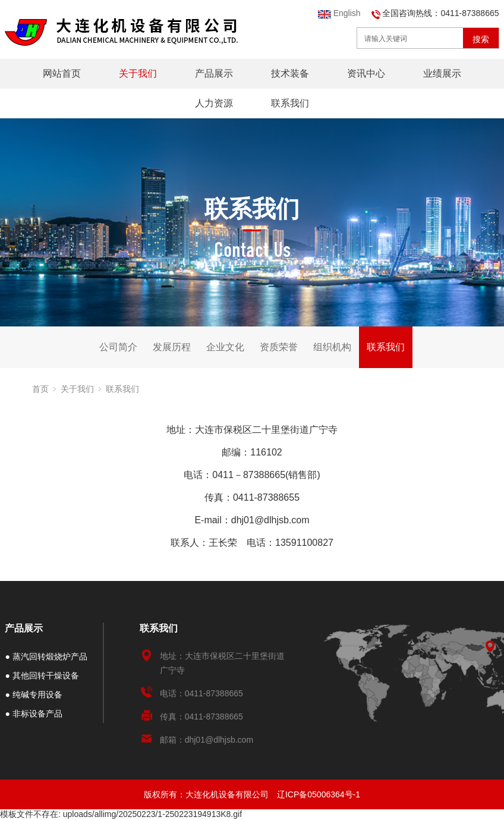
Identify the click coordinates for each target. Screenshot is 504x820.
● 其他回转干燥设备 (42, 676)
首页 (40, 389)
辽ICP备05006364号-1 (319, 794)
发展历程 (172, 347)
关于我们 (138, 73)
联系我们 (290, 103)
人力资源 (214, 103)
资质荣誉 (279, 347)
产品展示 (214, 73)
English (339, 13)
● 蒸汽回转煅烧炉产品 (46, 656)
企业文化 (225, 347)
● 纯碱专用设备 (33, 695)
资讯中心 (366, 73)
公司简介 (118, 347)
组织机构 (332, 347)
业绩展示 (442, 73)
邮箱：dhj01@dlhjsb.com (207, 740)
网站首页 (62, 73)
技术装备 (290, 73)
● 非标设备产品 (33, 714)
